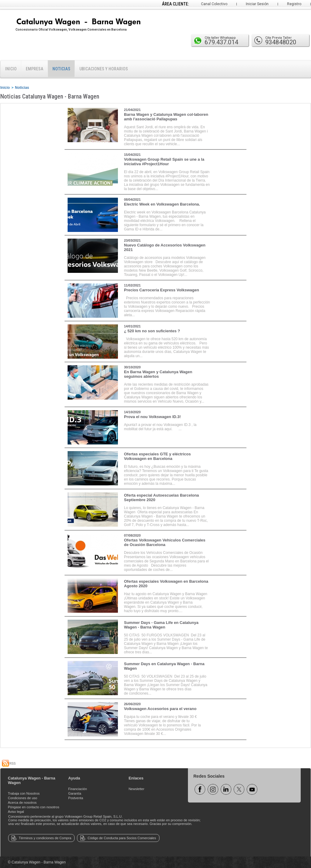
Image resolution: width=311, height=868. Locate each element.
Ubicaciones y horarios (104, 69)
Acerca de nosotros (22, 803)
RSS (9, 764)
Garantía (75, 793)
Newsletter (136, 789)
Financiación (78, 789)
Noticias (61, 69)
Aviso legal (16, 812)
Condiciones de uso (23, 798)
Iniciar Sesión (257, 4)
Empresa (35, 69)
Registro (294, 4)
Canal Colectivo (214, 4)
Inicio (11, 69)
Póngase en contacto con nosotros (33, 807)
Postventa (76, 798)
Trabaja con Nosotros (24, 793)
